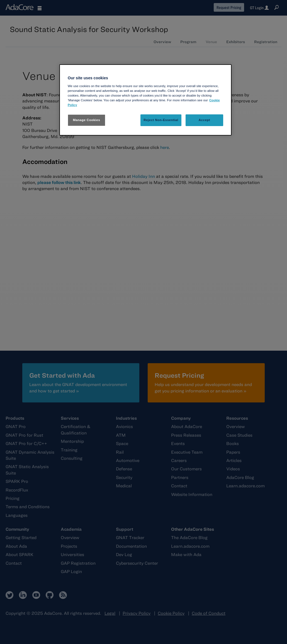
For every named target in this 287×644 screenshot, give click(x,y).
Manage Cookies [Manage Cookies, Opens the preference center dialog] (87, 120)
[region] (145, 100)
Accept (204, 120)
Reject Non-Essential (161, 120)
